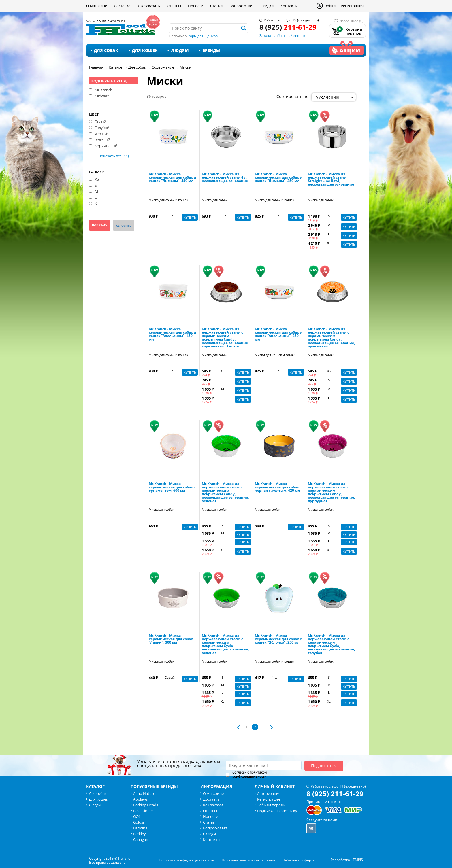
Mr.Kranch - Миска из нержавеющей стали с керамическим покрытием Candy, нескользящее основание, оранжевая (331, 338)
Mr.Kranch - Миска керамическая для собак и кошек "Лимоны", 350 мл (279, 178)
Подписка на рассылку (277, 811)
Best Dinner (143, 811)
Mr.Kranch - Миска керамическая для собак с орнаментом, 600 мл (172, 487)
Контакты (289, 6)
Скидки (267, 6)
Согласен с (249, 774)
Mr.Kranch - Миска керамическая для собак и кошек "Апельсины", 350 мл (279, 334)
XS (97, 179)
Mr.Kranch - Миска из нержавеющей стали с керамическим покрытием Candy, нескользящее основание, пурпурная (331, 493)
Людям (180, 50)
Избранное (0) (351, 21)
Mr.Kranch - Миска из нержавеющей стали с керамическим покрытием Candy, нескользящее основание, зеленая (225, 493)
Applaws (140, 799)
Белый (100, 121)
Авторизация (269, 793)
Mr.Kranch (104, 90)
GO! (136, 816)
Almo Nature (144, 793)
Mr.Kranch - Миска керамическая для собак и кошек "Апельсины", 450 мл (173, 334)
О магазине (97, 6)
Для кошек (145, 50)
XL (97, 203)
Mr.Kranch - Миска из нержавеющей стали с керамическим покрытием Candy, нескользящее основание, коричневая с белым (225, 338)
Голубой (102, 127)
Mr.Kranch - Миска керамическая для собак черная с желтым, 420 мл (277, 487)
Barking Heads (146, 805)
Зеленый (102, 139)
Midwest (102, 96)
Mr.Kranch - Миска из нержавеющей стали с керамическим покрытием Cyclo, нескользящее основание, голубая (331, 644)
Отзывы (174, 6)
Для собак (106, 50)
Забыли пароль (271, 805)
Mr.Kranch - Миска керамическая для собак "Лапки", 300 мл (171, 639)
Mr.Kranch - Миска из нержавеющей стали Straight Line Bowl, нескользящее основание (331, 179)
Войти (330, 6)
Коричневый (106, 145)
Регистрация (352, 6)
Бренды (211, 50)
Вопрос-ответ (242, 6)
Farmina (140, 828)
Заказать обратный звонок (282, 36)
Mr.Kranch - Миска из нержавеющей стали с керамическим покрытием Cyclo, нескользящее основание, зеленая (225, 644)
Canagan (141, 839)
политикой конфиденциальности (249, 774)
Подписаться (324, 766)
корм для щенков (203, 36)
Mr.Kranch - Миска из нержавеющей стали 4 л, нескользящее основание (225, 178)
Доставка (122, 6)
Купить (190, 217)
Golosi (139, 822)
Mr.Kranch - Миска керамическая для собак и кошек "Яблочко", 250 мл (279, 639)
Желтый (102, 133)
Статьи (216, 6)
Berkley (140, 834)
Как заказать (149, 6)
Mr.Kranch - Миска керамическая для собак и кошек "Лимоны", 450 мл (173, 178)
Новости (196, 6)
